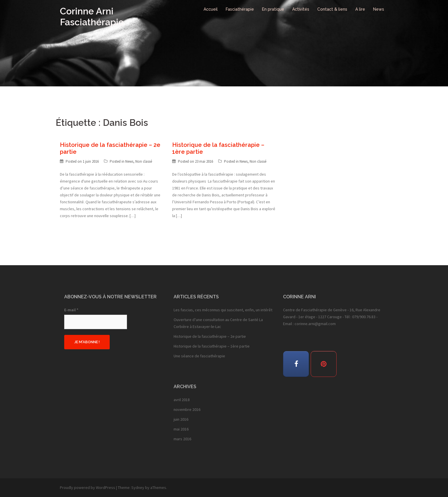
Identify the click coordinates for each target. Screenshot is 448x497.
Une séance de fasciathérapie (199, 356)
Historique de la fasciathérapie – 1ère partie (212, 346)
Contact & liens (332, 9)
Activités (301, 9)
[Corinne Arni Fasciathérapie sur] (347, 364)
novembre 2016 (187, 409)
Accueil (211, 9)
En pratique (273, 9)
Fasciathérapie (240, 9)
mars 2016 (182, 439)
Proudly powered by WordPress (88, 487)
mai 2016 (181, 429)
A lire (360, 9)
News (379, 9)
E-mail (71, 310)
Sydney (138, 487)
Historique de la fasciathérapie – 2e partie (210, 336)
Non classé (144, 161)
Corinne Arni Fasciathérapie (92, 17)
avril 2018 (182, 400)
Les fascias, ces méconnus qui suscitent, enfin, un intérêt (223, 310)
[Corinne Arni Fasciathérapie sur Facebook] (296, 364)
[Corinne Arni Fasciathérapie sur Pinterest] (324, 364)
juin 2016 (181, 419)
